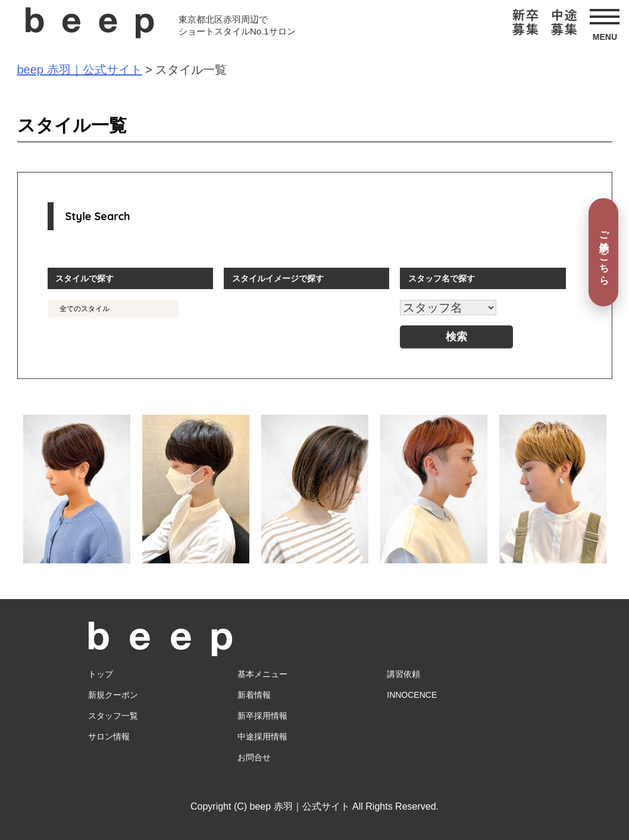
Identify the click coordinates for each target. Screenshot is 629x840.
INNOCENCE (412, 695)
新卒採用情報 (262, 716)
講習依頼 (403, 674)
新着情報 (254, 695)
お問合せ (254, 757)
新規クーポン (113, 695)
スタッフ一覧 (113, 716)
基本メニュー (262, 674)
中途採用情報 (262, 736)
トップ (101, 674)
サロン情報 (109, 736)
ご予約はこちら (604, 252)
